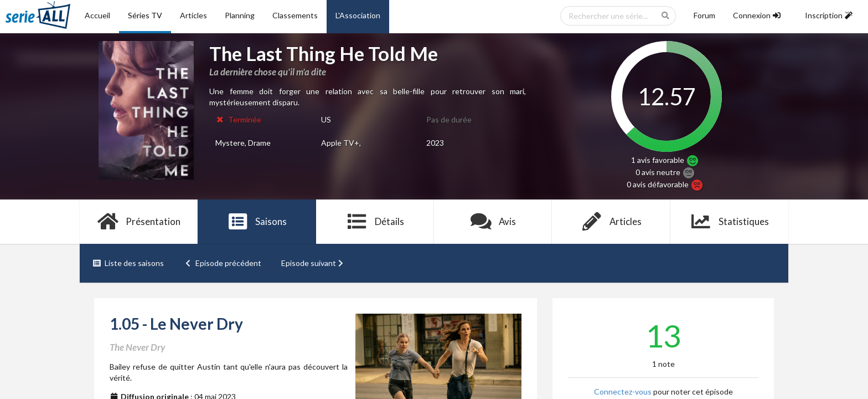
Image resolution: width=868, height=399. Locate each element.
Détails (375, 222)
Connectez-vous (623, 392)
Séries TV (145, 15)
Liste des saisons (128, 263)
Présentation (139, 222)
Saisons (257, 222)
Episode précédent (223, 263)
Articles (193, 15)
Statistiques (729, 222)
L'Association (358, 15)
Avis (493, 222)
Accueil (97, 15)
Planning (240, 15)
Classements (295, 15)
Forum (704, 15)
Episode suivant (313, 263)
